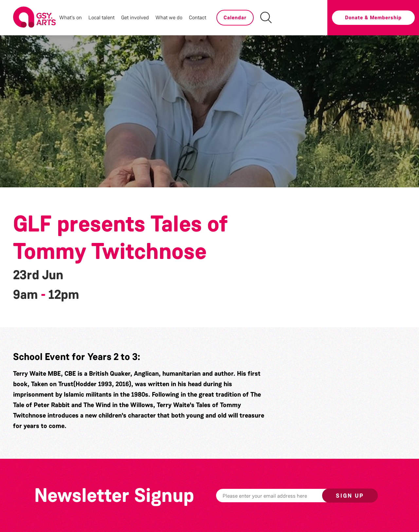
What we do (169, 17)
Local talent (101, 17)
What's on (71, 17)
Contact (198, 17)
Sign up (350, 496)
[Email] (279, 496)
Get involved (135, 17)
